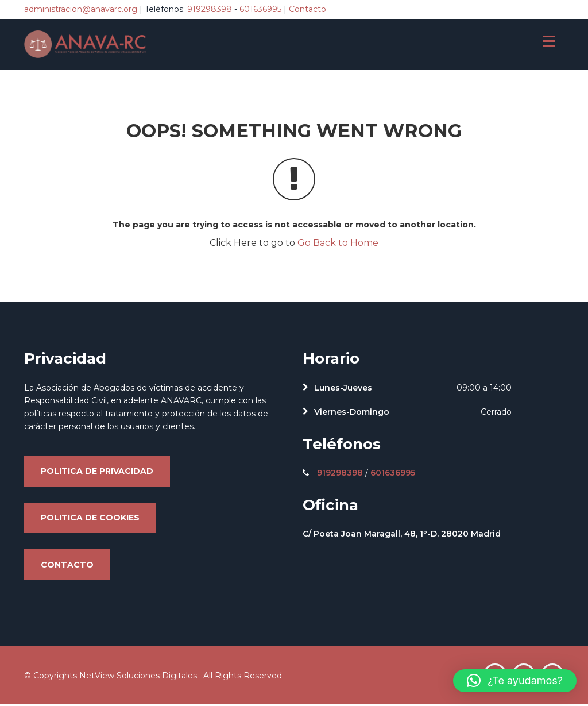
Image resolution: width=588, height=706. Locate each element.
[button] (515, 681)
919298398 (210, 9)
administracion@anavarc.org (81, 9)
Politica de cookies (91, 519)
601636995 (260, 9)
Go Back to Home (338, 243)
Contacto (307, 9)
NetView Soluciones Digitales (139, 677)
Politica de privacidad (98, 472)
